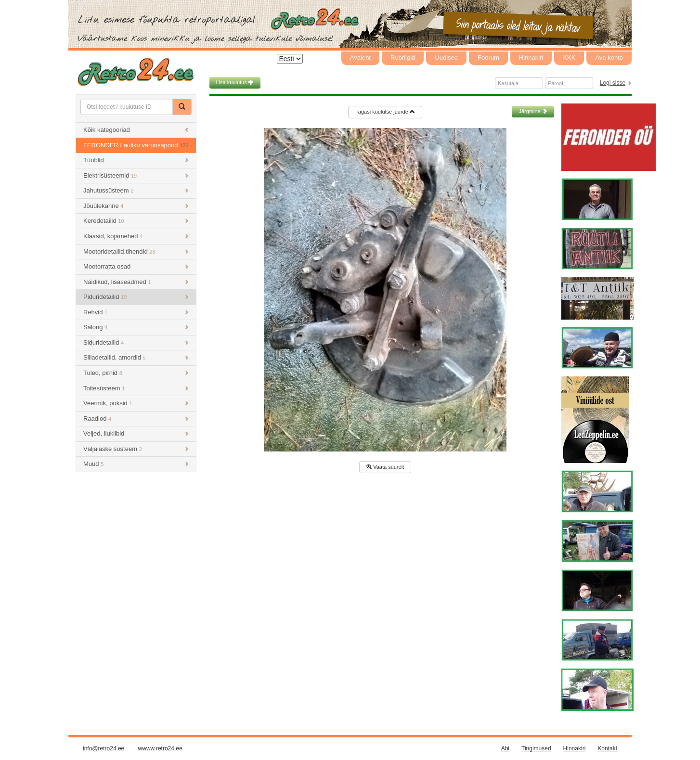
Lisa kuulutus (235, 82)
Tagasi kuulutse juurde (385, 112)
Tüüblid (136, 160)
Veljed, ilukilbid (136, 433)
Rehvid (136, 312)
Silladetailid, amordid (136, 357)
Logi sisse (613, 83)
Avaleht (360, 58)
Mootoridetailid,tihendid (136, 251)
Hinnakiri (531, 58)
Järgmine (533, 111)
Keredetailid (136, 221)
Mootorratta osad (136, 266)
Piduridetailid (136, 297)
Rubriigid (403, 58)
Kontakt (607, 748)
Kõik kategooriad (136, 130)
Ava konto (609, 58)
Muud (136, 464)
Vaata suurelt (385, 467)
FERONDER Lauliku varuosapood (136, 148)
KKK (569, 58)
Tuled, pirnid (136, 373)
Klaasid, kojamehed (136, 236)
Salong (136, 327)
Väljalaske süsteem (136, 449)
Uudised (446, 58)
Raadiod (136, 419)
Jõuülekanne (136, 206)
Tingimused (536, 748)
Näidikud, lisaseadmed (136, 282)
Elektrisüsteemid (136, 175)
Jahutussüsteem (136, 190)
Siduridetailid (136, 342)
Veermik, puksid (136, 403)
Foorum (488, 58)
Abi (505, 748)
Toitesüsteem (136, 388)
